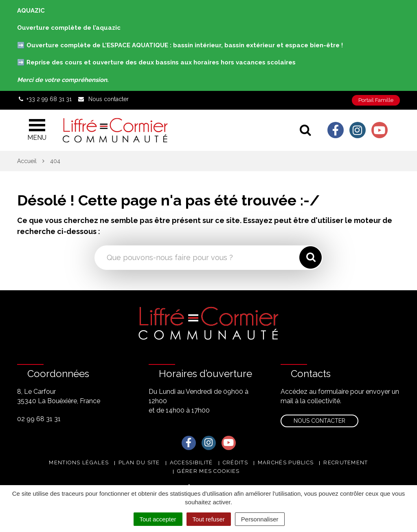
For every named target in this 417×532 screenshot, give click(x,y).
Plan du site (139, 462)
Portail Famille (376, 100)
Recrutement (346, 462)
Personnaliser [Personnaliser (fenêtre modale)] (260, 519)
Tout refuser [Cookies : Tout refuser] (209, 519)
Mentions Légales (79, 462)
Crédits (235, 462)
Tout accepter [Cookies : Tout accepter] (158, 519)
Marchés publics (286, 462)
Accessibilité (191, 462)
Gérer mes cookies (208, 471)
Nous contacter (319, 421)
